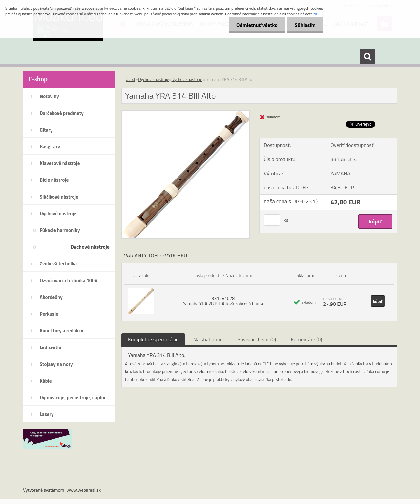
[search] (367, 57)
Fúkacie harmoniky (60, 230)
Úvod (130, 79)
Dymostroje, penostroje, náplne (73, 398)
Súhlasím (304, 25)
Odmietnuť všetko (254, 25)
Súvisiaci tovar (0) (257, 339)
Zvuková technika (58, 264)
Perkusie (49, 314)
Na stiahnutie (208, 339)
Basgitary (50, 147)
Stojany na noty (56, 364)
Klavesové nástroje (60, 163)
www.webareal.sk (84, 490)
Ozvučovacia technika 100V (69, 280)
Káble (46, 381)
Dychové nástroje (58, 213)
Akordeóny (51, 297)
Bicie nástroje (54, 180)
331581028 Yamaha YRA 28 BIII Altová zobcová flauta (223, 301)
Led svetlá (50, 347)
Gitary (46, 130)
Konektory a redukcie (62, 331)
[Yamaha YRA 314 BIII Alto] (186, 113)
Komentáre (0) (306, 339)
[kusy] (272, 220)
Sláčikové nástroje (59, 197)
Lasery (47, 414)
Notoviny (49, 96)
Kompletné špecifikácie (153, 339)
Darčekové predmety (62, 113)
